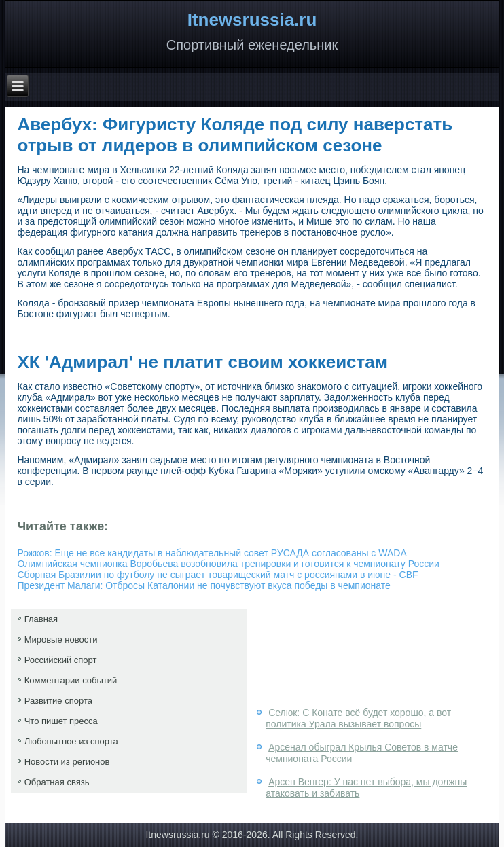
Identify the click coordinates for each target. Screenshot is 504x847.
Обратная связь (57, 782)
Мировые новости (61, 639)
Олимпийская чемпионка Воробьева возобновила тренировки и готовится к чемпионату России (228, 564)
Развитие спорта (58, 701)
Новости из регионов (67, 762)
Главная (41, 619)
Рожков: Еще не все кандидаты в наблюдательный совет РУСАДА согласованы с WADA (212, 553)
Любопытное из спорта (71, 741)
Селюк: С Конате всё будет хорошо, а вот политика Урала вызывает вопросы (358, 719)
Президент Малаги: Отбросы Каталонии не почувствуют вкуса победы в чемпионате (203, 585)
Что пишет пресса (61, 721)
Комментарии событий (71, 680)
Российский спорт (61, 660)
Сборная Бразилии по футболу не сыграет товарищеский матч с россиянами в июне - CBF (217, 575)
